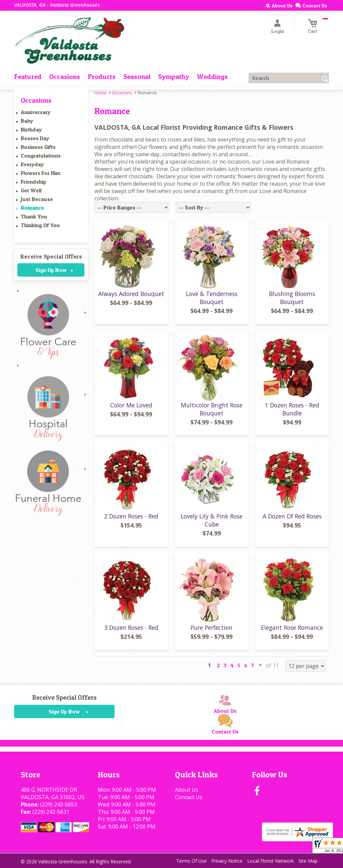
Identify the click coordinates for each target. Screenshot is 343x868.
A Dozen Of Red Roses (292, 516)
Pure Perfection (212, 628)
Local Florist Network (270, 861)
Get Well (31, 190)
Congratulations (41, 156)
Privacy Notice (227, 861)
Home (100, 93)
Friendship (33, 182)
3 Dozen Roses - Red (131, 628)
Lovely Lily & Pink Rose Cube (212, 520)
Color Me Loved (131, 405)
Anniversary (36, 112)
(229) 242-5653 (59, 804)
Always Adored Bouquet (131, 294)
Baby (27, 121)
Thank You (34, 216)
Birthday (31, 129)
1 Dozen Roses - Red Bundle (292, 409)
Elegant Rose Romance (292, 628)
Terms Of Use (191, 861)
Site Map (308, 861)
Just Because (37, 199)
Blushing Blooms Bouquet (292, 298)
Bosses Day (35, 138)
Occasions (122, 93)
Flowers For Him (41, 173)
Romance (32, 208)
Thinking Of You (40, 225)
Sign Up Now (51, 270)
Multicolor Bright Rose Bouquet (212, 409)
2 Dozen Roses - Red (131, 516)
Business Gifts (38, 147)
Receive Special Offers (51, 256)
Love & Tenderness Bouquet (212, 298)
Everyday (32, 164)
